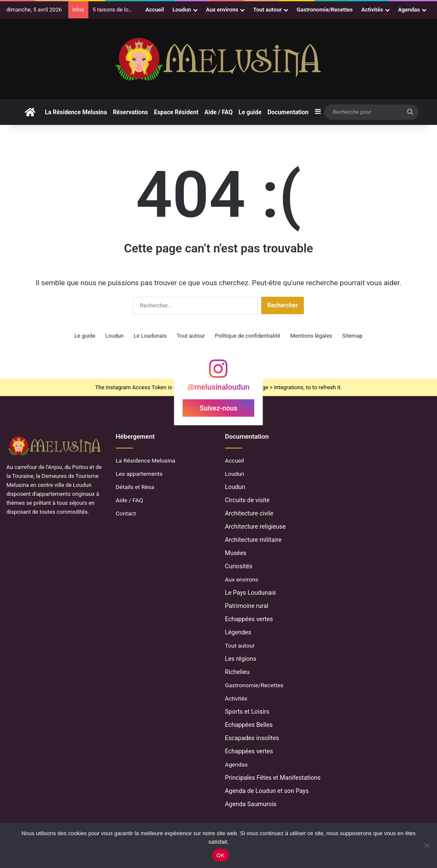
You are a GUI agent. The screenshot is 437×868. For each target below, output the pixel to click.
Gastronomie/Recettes (325, 10)
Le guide (250, 112)
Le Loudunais (150, 336)
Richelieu (237, 672)
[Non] (426, 845)
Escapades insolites (252, 738)
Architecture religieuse (255, 527)
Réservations (130, 112)
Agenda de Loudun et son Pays (267, 791)
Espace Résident (176, 112)
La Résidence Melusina (76, 112)
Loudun (182, 10)
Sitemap (353, 336)
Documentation (288, 112)
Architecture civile (249, 513)
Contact (126, 513)
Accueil (155, 10)
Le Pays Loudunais (251, 593)
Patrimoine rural (247, 606)
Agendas (409, 10)
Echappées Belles (249, 725)
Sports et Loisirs (247, 712)
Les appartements (139, 474)
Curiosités (239, 566)
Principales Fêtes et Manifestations (273, 778)
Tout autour (267, 10)
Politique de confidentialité (247, 336)
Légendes (238, 632)
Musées (236, 553)
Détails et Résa (135, 487)
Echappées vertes (249, 619)
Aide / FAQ (218, 112)
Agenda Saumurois (251, 804)
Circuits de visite (247, 500)
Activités (372, 10)
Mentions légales (311, 336)
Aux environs (222, 10)
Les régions (241, 659)
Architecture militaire (253, 540)
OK (220, 855)
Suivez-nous (218, 408)
